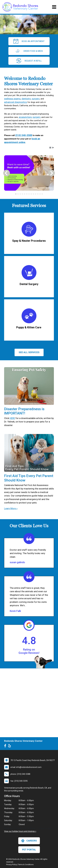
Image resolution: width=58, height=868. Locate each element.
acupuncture (25, 117)
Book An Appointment (29, 41)
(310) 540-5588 (24, 135)
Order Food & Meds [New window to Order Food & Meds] (29, 51)
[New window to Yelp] (10, 746)
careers (29, 841)
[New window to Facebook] (6, 746)
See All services (29, 352)
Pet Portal (29, 850)
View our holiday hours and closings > (20, 831)
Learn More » (11, 508)
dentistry (26, 99)
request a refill (29, 61)
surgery (36, 99)
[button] (50, 148)
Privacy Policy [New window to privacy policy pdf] (11, 864)
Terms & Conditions (26, 864)
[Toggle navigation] (54, 7)
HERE (12, 418)
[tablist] (29, 194)
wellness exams (12, 99)
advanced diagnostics (16, 102)
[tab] (16, 194)
